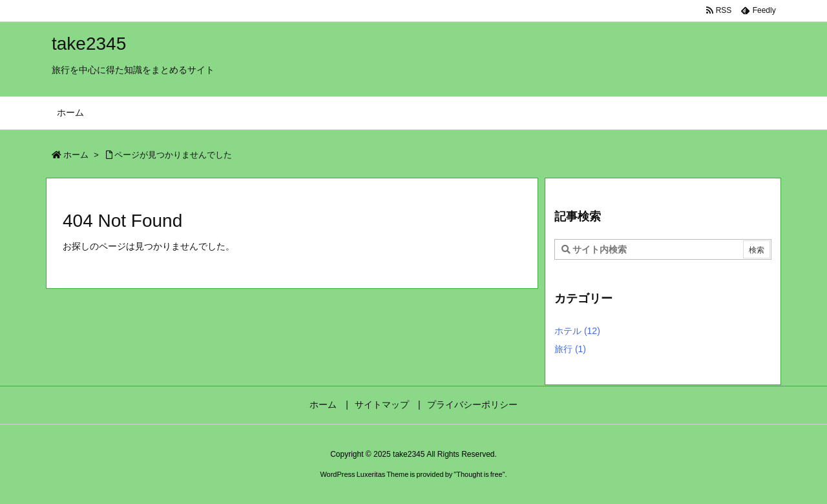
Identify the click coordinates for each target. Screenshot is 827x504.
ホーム (76, 155)
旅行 (570, 349)
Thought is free (479, 474)
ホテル (577, 331)
